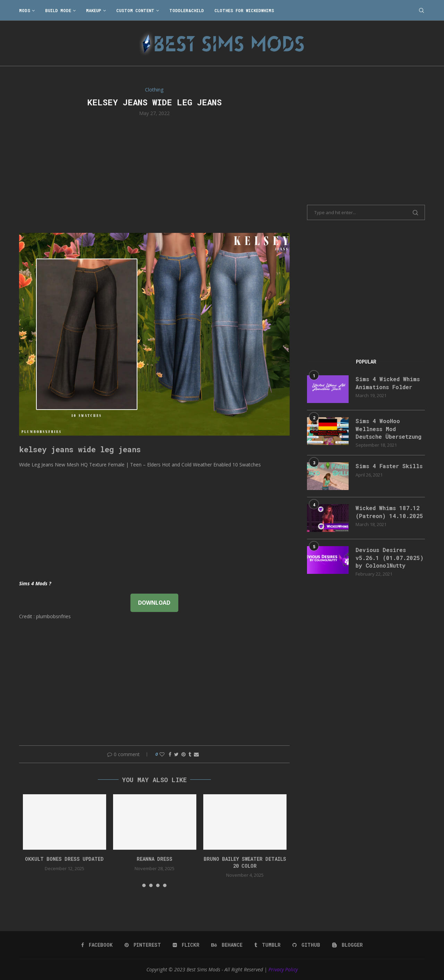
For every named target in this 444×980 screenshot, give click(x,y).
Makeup (94, 10)
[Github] (306, 945)
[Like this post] (162, 754)
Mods (25, 10)
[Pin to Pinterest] (183, 754)
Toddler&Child (187, 10)
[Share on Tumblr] (190, 754)
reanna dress (155, 859)
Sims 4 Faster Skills (389, 466)
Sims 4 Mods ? (35, 583)
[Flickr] (186, 945)
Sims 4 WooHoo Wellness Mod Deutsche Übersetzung (388, 429)
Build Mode (58, 10)
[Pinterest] (143, 945)
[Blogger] (347, 945)
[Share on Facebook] (170, 754)
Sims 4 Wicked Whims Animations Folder (388, 383)
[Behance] (227, 945)
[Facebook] (97, 945)
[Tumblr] (267, 945)
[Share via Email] (196, 754)
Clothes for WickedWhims (244, 10)
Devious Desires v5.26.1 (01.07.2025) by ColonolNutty (390, 558)
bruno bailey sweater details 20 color (245, 862)
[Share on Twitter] (176, 754)
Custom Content (135, 10)
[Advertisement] (154, 174)
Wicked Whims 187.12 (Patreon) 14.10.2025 (389, 512)
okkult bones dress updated (64, 859)
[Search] (421, 10)
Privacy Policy (283, 969)
